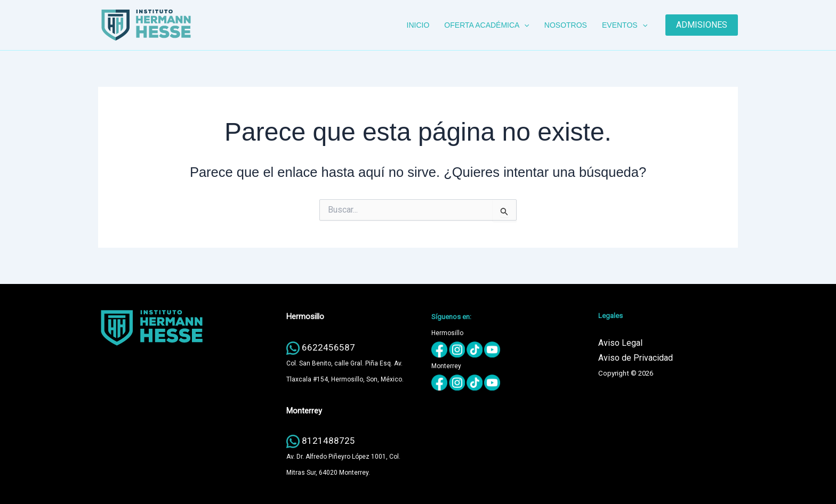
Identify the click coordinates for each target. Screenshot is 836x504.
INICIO (418, 25)
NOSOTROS (566, 25)
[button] (524, 25)
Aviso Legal (620, 343)
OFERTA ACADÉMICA (487, 25)
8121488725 (328, 441)
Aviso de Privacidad (636, 358)
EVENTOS (625, 25)
